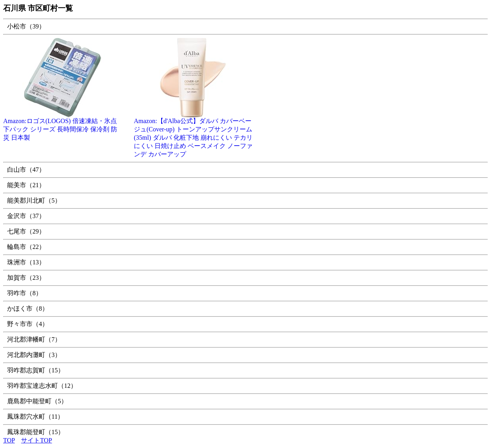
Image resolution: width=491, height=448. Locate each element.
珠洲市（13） (26, 262)
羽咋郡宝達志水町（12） (42, 386)
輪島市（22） (26, 247)
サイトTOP (36, 440)
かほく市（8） (28, 308)
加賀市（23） (26, 278)
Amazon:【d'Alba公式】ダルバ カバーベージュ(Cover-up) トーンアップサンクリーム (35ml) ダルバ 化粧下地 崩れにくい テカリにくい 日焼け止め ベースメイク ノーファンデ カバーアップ (193, 135)
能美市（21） (26, 185)
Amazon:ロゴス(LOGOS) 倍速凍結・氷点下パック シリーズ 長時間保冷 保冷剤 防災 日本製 (63, 126)
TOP (9, 440)
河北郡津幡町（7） (34, 339)
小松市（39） (26, 26)
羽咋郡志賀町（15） (36, 370)
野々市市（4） (28, 324)
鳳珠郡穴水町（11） (35, 417)
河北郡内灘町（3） (34, 355)
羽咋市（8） (25, 293)
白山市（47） (26, 170)
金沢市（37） (26, 216)
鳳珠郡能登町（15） (36, 432)
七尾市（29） (26, 231)
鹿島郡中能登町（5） (37, 401)
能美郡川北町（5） (34, 200)
